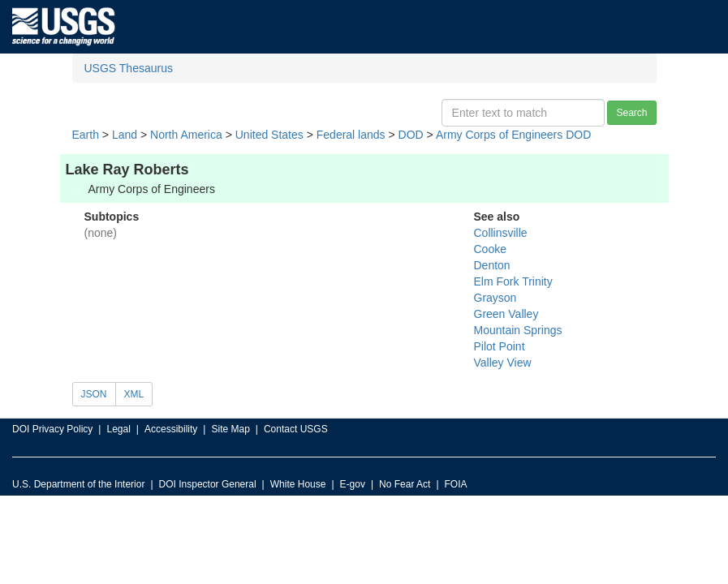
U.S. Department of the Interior (78, 484)
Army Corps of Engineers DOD (513, 135)
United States (269, 135)
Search (631, 113)
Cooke (490, 249)
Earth (86, 135)
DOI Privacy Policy (52, 429)
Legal (118, 429)
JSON (94, 394)
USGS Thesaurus (129, 68)
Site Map (230, 429)
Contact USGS (296, 429)
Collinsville (501, 233)
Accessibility (171, 429)
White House (298, 484)
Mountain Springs (518, 330)
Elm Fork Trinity (513, 281)
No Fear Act (405, 484)
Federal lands (351, 135)
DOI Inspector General (208, 484)
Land (125, 135)
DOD (411, 135)
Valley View (503, 363)
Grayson (495, 298)
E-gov (353, 484)
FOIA (456, 484)
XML (134, 394)
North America (186, 135)
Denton (492, 265)
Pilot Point (500, 346)
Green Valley (506, 314)
